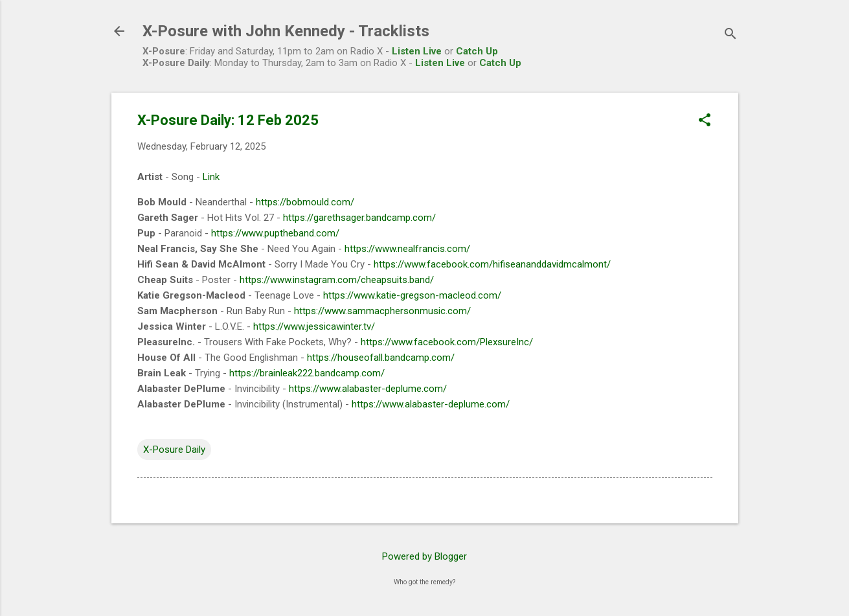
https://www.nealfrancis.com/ (407, 249)
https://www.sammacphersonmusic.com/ (382, 311)
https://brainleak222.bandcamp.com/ (307, 373)
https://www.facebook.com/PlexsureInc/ (447, 342)
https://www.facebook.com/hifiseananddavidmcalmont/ (492, 264)
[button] (705, 121)
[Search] (730, 35)
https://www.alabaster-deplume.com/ (368, 389)
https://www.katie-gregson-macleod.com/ (412, 295)
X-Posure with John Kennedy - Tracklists (286, 31)
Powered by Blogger (424, 556)
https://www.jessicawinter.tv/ (314, 326)
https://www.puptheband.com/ (275, 233)
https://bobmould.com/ (305, 202)
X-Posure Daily (174, 450)
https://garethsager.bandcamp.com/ (359, 218)
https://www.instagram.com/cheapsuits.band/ (337, 280)
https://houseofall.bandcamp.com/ (381, 358)
